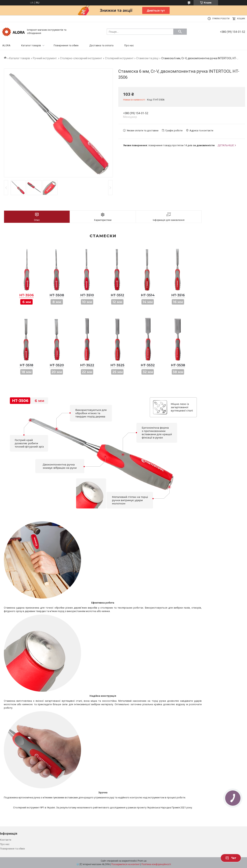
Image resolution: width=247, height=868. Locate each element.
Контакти (6, 840)
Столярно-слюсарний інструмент (81, 58)
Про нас (129, 45)
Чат (231, 858)
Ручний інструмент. (45, 58)
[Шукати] (180, 32)
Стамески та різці (147, 58)
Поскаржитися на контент (126, 864)
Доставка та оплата (101, 45)
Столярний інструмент (119, 58)
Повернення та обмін (66, 45)
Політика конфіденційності (156, 864)
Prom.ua (142, 861)
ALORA (6, 45)
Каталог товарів (31, 45)
